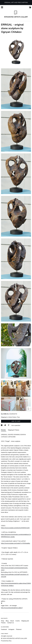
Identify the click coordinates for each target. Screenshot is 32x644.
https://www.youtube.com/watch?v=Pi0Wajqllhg (15, 543)
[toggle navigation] (2, 7)
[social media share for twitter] (5, 425)
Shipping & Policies (14, 430)
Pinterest (19, 629)
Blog (7, 621)
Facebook (4, 629)
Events (18, 621)
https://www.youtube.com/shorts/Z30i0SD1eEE (15, 528)
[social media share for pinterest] (9, 425)
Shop (3, 621)
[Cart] (30, 8)
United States (12, 417)
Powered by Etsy (6, 641)
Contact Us (11, 623)
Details (4, 430)
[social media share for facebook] (2, 425)
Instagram (12, 629)
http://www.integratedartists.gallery (12, 608)
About (12, 621)
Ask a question (16, 425)
